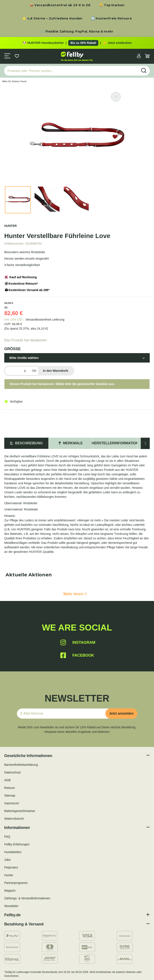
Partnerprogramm (16, 883)
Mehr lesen (75, 594)
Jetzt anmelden (121, 713)
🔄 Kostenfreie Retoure (111, 18)
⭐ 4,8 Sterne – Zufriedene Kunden (52, 18)
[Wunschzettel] (17, 56)
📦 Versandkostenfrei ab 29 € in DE (60, 5)
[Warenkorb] (147, 56)
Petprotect (11, 867)
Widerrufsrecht (14, 819)
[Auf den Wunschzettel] (116, 97)
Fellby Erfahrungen (17, 844)
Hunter (9, 875)
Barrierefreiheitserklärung (21, 765)
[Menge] (17, 371)
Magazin (10, 891)
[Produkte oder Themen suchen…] (71, 71)
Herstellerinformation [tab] (115, 443)
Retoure (10, 788)
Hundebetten (13, 852)
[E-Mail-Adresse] (63, 714)
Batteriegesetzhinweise (20, 811)
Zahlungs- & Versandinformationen (27, 898)
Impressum (12, 803)
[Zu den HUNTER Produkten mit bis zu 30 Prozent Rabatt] (77, 43)
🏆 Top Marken (112, 5)
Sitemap (10, 796)
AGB (7, 780)
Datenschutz (13, 772)
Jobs (7, 860)
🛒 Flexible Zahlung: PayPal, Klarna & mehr (77, 31)
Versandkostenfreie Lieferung (45, 320)
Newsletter (11, 906)
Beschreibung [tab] (26, 443)
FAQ (7, 837)
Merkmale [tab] (71, 443)
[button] (139, 56)
